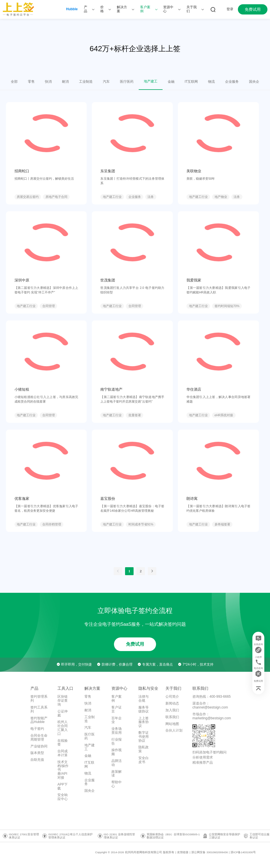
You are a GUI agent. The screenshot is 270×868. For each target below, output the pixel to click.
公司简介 (172, 697)
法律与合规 (144, 699)
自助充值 (37, 760)
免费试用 (253, 9)
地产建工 (90, 747)
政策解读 (117, 774)
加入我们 (172, 710)
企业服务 (90, 782)
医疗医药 (90, 736)
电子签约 (37, 729)
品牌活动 (117, 763)
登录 (230, 9)
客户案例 (117, 699)
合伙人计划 (174, 730)
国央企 (90, 791)
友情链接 (183, 852)
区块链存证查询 (63, 701)
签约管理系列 (39, 699)
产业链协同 (39, 746)
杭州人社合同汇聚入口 (63, 728)
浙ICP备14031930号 (243, 852)
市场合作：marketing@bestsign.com (212, 716)
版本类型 (37, 753)
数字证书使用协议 (144, 737)
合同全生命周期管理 (39, 738)
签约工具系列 (39, 709)
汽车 (88, 728)
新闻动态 (172, 703)
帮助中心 (117, 784)
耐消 (88, 710)
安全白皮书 (144, 760)
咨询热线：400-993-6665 (212, 697)
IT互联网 (89, 765)
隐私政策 (144, 749)
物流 (88, 773)
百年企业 (117, 720)
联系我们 (172, 717)
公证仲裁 (63, 713)
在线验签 (63, 743)
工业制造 (90, 719)
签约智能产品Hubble (39, 720)
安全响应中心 (63, 797)
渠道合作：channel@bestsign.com (210, 705)
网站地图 (172, 724)
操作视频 (117, 752)
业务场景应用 (117, 731)
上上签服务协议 (144, 722)
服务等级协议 (144, 709)
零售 (88, 697)
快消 (88, 703)
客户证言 (117, 709)
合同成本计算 (63, 753)
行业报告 (117, 741)
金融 (88, 756)
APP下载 (63, 786)
